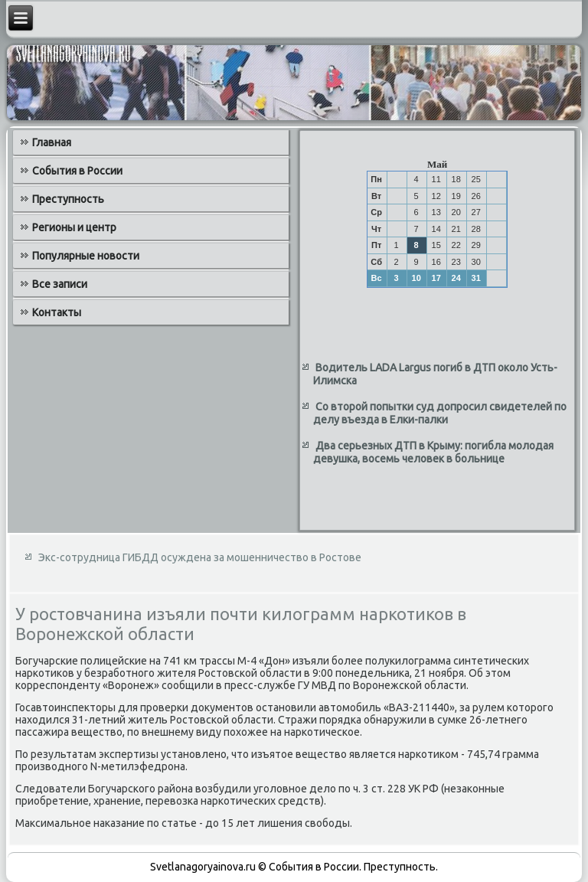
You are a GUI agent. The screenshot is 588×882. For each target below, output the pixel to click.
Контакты (57, 312)
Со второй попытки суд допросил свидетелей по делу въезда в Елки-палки (440, 413)
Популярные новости (86, 256)
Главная (52, 142)
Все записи (60, 284)
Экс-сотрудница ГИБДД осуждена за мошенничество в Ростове (200, 557)
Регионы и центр (74, 227)
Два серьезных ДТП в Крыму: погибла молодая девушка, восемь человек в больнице (433, 452)
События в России (77, 171)
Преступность (68, 199)
